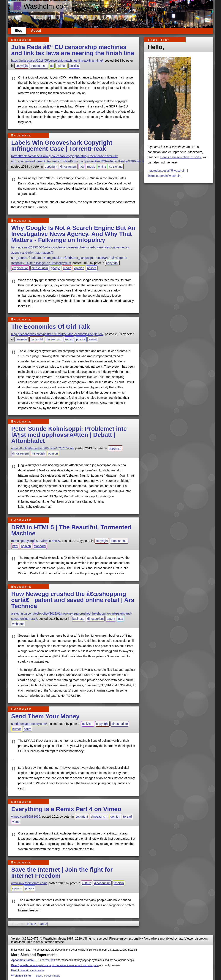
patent (111, 619)
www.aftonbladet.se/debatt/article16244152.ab (42, 448)
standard (40, 546)
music (91, 167)
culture (87, 883)
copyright (22, 66)
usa (121, 619)
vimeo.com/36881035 (26, 817)
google (55, 268)
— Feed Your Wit (33, 960)
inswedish (38, 453)
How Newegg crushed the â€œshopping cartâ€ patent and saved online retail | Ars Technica (73, 600)
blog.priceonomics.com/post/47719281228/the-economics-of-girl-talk (57, 334)
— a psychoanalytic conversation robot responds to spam (55, 965)
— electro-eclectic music (36, 976)
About (36, 31)
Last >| (43, 924)
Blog (19, 31)
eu (52, 66)
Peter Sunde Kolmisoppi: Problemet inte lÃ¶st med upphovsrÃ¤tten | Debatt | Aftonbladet (69, 435)
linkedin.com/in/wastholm (165, 176)
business (22, 339)
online (102, 167)
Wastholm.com (41, 6)
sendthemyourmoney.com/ (29, 724)
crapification (20, 268)
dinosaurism (39, 66)
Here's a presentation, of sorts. (181, 157)
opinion (61, 66)
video (16, 822)
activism (88, 724)
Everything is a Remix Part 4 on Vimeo (66, 809)
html (15, 546)
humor (17, 729)
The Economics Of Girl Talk (51, 327)
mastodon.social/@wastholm (167, 171)
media (67, 268)
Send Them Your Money (45, 716)
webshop (18, 624)
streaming (116, 167)
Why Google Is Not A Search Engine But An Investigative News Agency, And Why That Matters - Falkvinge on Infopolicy (73, 234)
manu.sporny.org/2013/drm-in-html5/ (36, 541)
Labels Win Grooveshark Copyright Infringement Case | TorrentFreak (62, 146)
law (82, 167)
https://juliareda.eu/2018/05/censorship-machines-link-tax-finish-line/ (57, 61)
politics (74, 66)
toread (93, 339)
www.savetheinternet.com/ (29, 883)
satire (28, 729)
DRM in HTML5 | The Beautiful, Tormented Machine (71, 530)
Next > (32, 924)
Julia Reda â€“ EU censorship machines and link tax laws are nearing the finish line (73, 50)
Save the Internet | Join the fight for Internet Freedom (62, 873)
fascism (119, 883)
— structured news (28, 970)
